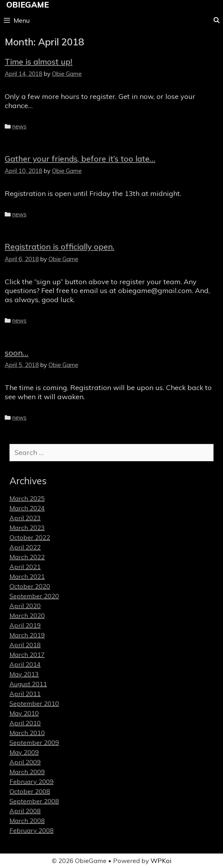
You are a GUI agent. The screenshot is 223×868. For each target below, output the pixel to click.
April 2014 (25, 664)
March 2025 (27, 498)
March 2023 (27, 528)
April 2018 (25, 645)
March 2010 (27, 733)
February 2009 (31, 782)
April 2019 (25, 625)
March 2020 (27, 615)
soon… (17, 353)
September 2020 (34, 596)
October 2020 (30, 586)
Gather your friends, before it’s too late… (80, 159)
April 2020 (25, 606)
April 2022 (25, 547)
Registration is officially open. (60, 247)
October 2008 (30, 791)
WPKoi (161, 861)
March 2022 (27, 557)
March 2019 (27, 635)
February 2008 (31, 830)
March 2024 (27, 508)
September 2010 (34, 703)
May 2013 (24, 674)
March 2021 (27, 576)
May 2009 (24, 752)
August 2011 (28, 684)
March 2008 (27, 821)
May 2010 (24, 713)
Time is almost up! (39, 62)
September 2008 (34, 801)
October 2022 (30, 537)
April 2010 (25, 723)
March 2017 (27, 655)
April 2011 (25, 694)
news (19, 126)
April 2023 (25, 518)
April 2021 (25, 567)
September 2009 (34, 742)
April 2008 (25, 811)
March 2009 (27, 772)
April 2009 (25, 762)
